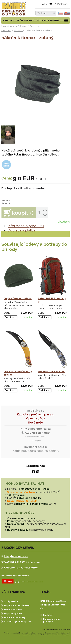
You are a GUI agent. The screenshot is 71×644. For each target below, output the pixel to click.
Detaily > (10, 317)
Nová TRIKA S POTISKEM (22, 501)
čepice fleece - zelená (18, 298)
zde (68, 635)
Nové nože (35, 422)
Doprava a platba (21, 230)
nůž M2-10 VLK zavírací (52, 372)
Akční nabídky (25, 21)
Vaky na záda (35, 418)
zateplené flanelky (29, 498)
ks (45, 4)
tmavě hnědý (6, 199)
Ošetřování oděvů (13, 609)
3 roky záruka (11, 601)
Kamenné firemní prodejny (52, 620)
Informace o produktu (26, 226)
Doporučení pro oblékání (17, 605)
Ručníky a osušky (18, 530)
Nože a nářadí (16, 524)
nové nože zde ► (25, 518)
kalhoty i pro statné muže (32, 504)
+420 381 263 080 (37, 433)
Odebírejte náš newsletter (21, 568)
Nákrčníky (19, 30)
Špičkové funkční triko (21, 492)
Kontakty (48, 615)
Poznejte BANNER (48, 21)
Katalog (8, 21)
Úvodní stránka (9, 26)
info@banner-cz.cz (37, 429)
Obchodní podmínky (15, 617)
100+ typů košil (16, 495)
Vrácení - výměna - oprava (18, 621)
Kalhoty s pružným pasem (36, 414)
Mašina (55, 630)
